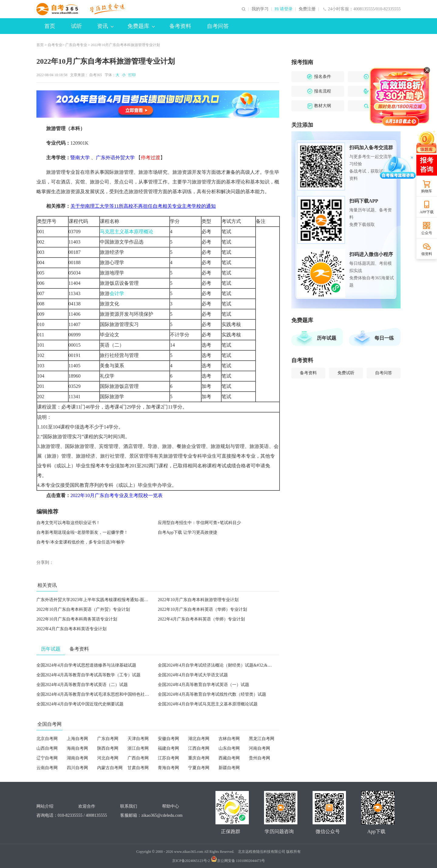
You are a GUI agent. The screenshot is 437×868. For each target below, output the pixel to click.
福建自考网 (168, 748)
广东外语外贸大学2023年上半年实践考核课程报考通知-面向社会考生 (101, 600)
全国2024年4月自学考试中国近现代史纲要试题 (80, 704)
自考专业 (55, 45)
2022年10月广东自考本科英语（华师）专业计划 (202, 609)
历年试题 (327, 338)
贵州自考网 (259, 758)
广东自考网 (108, 739)
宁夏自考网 (199, 768)
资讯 (105, 26)
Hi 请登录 (284, 9)
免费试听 (346, 373)
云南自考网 (47, 768)
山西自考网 (47, 748)
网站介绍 (45, 806)
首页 (50, 26)
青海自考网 (168, 768)
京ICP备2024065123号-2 (191, 861)
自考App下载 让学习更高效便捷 (188, 532)
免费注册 (307, 9)
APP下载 (427, 212)
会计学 (117, 293)
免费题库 (141, 26)
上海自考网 (77, 739)
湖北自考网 (199, 739)
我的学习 (260, 9)
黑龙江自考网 (262, 739)
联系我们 (129, 806)
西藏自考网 (229, 758)
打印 (131, 75)
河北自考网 (108, 758)
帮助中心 (171, 806)
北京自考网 (47, 739)
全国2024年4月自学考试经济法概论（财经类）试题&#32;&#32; (217, 665)
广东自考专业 (76, 45)
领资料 (427, 254)
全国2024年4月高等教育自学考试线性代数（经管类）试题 (212, 694)
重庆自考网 (199, 758)
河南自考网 (259, 748)
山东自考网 (229, 748)
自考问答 (218, 26)
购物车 (427, 191)
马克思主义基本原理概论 (127, 232)
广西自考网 (138, 758)
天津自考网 (138, 739)
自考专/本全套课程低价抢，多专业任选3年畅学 (81, 542)
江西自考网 (199, 748)
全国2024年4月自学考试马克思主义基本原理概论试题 (208, 704)
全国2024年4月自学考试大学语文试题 (193, 675)
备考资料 (180, 26)
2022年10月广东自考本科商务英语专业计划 (77, 619)
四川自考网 (77, 768)
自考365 (96, 75)
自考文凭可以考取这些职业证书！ (68, 523)
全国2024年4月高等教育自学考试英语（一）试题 (203, 685)
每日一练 (384, 338)
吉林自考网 (229, 739)
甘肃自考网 (138, 768)
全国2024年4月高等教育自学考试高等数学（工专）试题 (88, 675)
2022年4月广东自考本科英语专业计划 (71, 629)
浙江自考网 (138, 748)
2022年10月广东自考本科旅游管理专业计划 (198, 600)
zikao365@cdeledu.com (162, 815)
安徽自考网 (168, 739)
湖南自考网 (77, 758)
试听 (76, 26)
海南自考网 (77, 748)
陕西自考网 (108, 748)
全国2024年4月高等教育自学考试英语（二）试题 (82, 685)
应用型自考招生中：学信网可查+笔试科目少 (199, 523)
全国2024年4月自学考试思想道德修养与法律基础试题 (86, 665)
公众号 (427, 233)
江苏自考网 (168, 758)
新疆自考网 (229, 768)
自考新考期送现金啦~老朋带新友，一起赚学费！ (82, 532)
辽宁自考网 (47, 758)
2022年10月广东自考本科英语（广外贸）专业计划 (83, 609)
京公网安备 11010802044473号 (238, 861)
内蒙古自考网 (110, 768)
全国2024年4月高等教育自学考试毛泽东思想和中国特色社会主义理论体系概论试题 (114, 694)
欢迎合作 (87, 806)
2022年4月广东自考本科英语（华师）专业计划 (201, 619)
